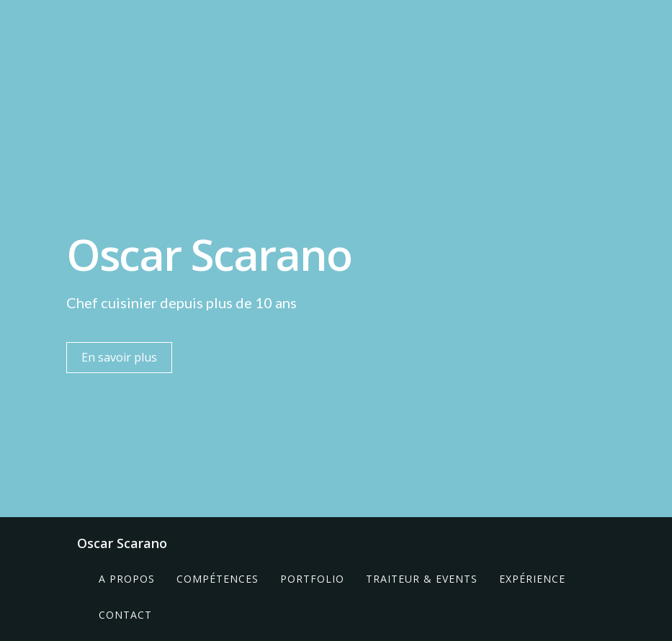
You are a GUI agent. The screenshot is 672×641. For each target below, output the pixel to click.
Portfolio (312, 579)
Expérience (532, 579)
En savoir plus (119, 357)
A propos (127, 579)
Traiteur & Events (422, 579)
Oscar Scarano (122, 543)
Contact (125, 615)
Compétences (218, 579)
